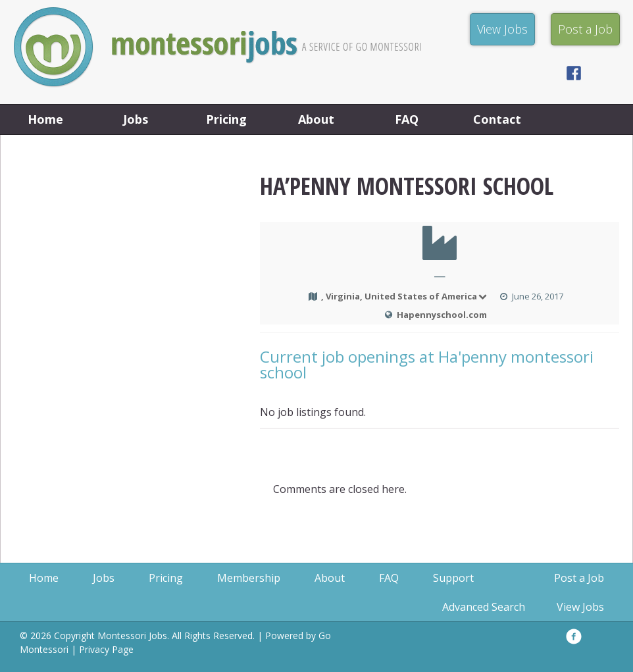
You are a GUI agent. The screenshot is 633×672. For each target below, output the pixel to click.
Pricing (226, 119)
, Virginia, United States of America (405, 296)
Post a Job (579, 578)
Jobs (136, 119)
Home (45, 119)
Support (453, 578)
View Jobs (580, 607)
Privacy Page (106, 649)
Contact (497, 119)
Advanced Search (484, 607)
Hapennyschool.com (442, 315)
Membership (249, 578)
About (316, 119)
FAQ (407, 119)
